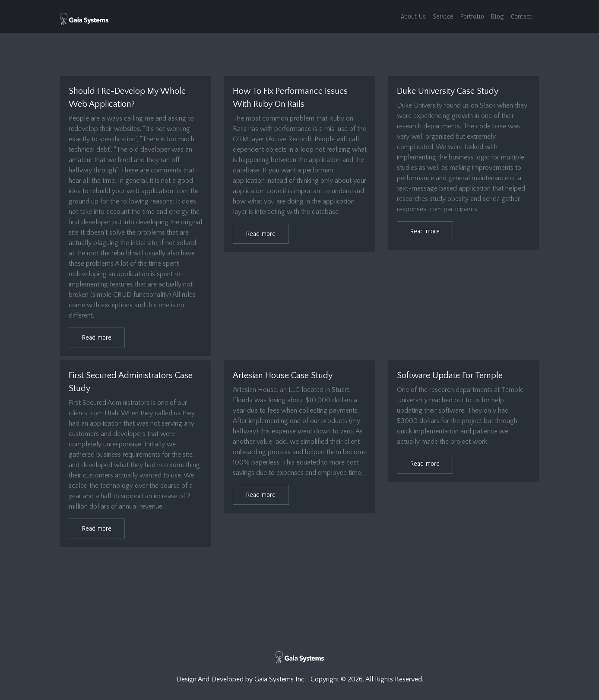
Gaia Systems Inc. (281, 679)
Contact (521, 16)
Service (443, 16)
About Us (413, 16)
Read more (97, 337)
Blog (498, 16)
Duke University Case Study (448, 91)
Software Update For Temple (450, 375)
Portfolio (472, 16)
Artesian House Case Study (283, 375)
